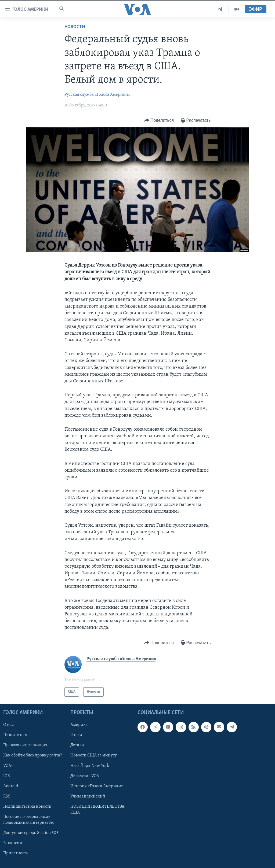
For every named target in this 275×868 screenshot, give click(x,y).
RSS (7, 796)
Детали (77, 745)
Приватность (16, 853)
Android (11, 786)
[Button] (159, 121)
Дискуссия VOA (85, 776)
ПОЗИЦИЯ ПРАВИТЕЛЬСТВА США (97, 809)
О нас (8, 725)
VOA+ (8, 766)
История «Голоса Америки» (97, 786)
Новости (75, 27)
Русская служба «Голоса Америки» (97, 95)
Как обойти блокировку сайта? (32, 755)
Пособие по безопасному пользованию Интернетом (28, 819)
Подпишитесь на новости (27, 806)
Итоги (76, 735)
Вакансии (13, 843)
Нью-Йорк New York (90, 766)
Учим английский (88, 796)
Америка (79, 725)
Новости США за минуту (94, 755)
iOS (7, 776)
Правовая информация (25, 745)
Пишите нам (15, 735)
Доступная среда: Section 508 (31, 833)
